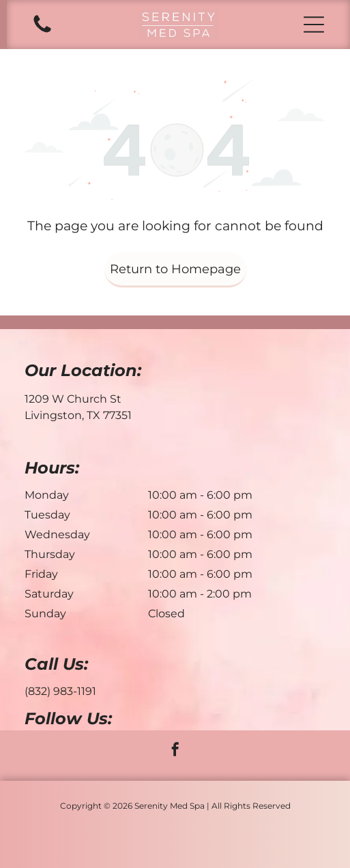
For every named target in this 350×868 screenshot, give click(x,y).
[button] (314, 25)
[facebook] (175, 751)
